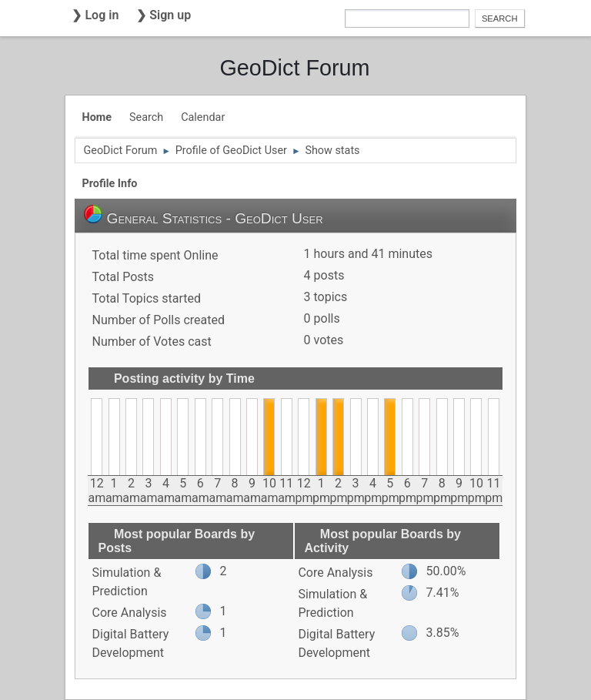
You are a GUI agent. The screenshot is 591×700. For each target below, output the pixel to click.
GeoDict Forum (294, 68)
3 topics (326, 297)
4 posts (324, 275)
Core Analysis (129, 613)
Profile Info (109, 184)
